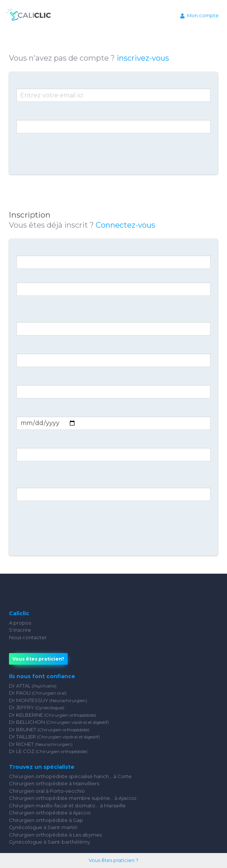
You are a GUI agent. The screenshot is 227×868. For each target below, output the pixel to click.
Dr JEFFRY (37, 707)
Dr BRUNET (49, 729)
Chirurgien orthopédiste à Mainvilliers (54, 783)
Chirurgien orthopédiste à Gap (46, 820)
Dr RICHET (41, 744)
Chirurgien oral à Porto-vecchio (47, 791)
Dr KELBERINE (53, 715)
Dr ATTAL (33, 686)
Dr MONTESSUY (48, 700)
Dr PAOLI (38, 693)
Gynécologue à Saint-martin (43, 827)
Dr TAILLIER (54, 737)
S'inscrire (20, 630)
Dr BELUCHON (59, 722)
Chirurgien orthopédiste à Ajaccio (50, 813)
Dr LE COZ (48, 751)
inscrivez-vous (143, 58)
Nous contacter (28, 637)
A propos (20, 623)
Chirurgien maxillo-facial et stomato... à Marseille (67, 805)
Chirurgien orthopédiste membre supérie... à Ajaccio (73, 798)
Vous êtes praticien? (38, 659)
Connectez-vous (125, 225)
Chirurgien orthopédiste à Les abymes (55, 835)
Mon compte (200, 15)
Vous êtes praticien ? (113, 860)
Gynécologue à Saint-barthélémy (50, 842)
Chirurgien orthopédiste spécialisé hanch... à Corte (70, 776)
